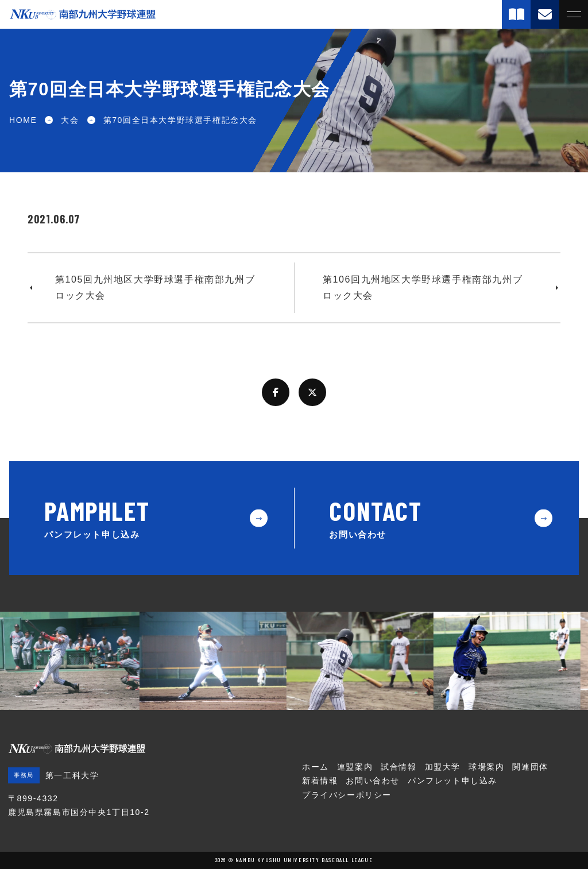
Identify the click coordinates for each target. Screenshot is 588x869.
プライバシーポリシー (347, 795)
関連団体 (530, 767)
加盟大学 (443, 767)
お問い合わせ (373, 781)
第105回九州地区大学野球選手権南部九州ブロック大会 (155, 287)
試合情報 (399, 767)
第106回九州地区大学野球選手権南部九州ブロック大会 (423, 287)
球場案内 (486, 767)
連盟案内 (355, 767)
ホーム (316, 767)
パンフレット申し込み (452, 781)
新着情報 (320, 781)
